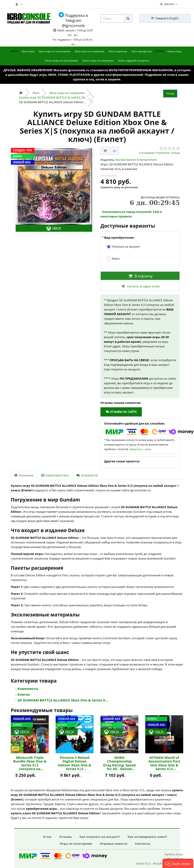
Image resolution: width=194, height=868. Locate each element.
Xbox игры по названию (89, 51)
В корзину (140, 276)
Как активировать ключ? (147, 837)
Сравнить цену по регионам (119, 187)
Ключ (113, 259)
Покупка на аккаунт (123, 247)
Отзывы (66, 837)
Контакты (143, 844)
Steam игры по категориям (61, 60)
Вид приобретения (119, 238)
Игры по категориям (76, 844)
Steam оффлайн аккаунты (134, 60)
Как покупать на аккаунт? (100, 837)
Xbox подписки (118, 51)
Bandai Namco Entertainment (136, 160)
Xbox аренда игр (142, 51)
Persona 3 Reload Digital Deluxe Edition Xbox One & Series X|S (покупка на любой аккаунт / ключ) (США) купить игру (75, 763)
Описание (24, 475)
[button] (178, 863)
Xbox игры (28, 51)
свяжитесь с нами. (140, 449)
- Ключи (23, 694)
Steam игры (174, 51)
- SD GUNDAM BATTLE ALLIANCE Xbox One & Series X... (62, 700)
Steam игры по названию (98, 60)
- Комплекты (27, 689)
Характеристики (55, 475)
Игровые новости (114, 844)
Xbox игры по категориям (55, 51)
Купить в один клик (140, 286)
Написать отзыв (168, 153)
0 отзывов (146, 153)
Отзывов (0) (87, 475)
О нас (47, 837)
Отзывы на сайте (121, 412)
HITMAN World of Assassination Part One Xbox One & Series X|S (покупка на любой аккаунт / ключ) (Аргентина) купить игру (164, 763)
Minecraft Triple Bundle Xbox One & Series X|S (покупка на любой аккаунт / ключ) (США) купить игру (30, 763)
